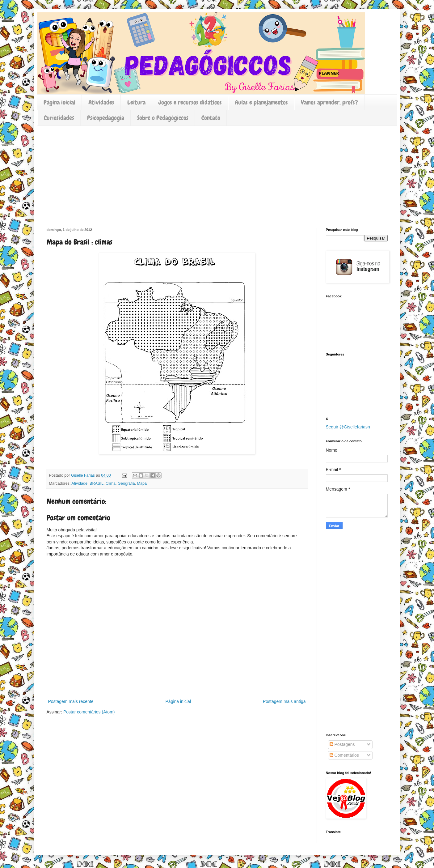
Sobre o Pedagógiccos (163, 118)
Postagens (342, 744)
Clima (111, 483)
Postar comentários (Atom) (89, 712)
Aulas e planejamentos (261, 102)
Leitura (136, 102)
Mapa (142, 483)
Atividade (79, 483)
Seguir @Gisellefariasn (348, 427)
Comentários (344, 755)
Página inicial (59, 102)
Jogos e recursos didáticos (190, 102)
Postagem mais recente (71, 701)
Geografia (126, 483)
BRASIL (97, 483)
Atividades (101, 102)
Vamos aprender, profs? (329, 102)
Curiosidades (59, 118)
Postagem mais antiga (284, 701)
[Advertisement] (217, 172)
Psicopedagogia (106, 118)
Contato (211, 118)
